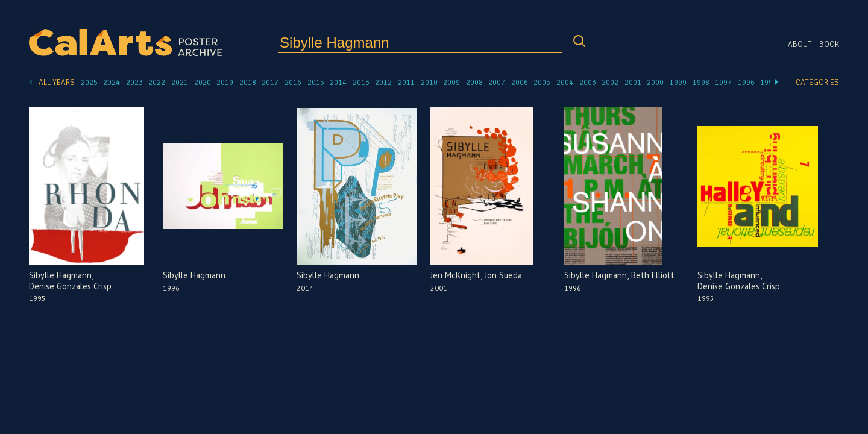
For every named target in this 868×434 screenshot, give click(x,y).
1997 (723, 83)
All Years (57, 83)
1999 (678, 83)
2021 (180, 83)
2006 (520, 83)
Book (829, 45)
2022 (157, 83)
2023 (134, 83)
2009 (451, 83)
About (800, 45)
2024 (112, 83)
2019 (225, 83)
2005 (542, 83)
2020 (203, 83)
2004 (565, 83)
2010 (429, 83)
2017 (270, 83)
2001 (633, 83)
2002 (610, 83)
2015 (316, 83)
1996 (746, 83)
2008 (474, 83)
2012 (383, 83)
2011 (406, 83)
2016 (293, 83)
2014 (338, 83)
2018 (248, 83)
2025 (89, 83)
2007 (497, 83)
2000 (655, 83)
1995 (769, 83)
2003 (588, 83)
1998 (701, 83)
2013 (361, 83)
